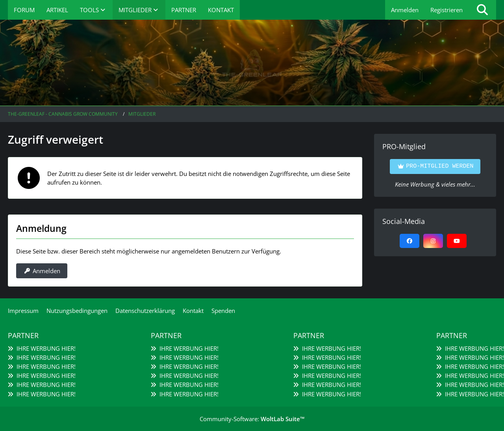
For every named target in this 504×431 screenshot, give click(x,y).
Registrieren (447, 10)
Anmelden (405, 10)
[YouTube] (457, 241)
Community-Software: (252, 419)
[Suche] (482, 10)
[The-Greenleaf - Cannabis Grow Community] (252, 63)
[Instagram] (433, 241)
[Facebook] (409, 241)
